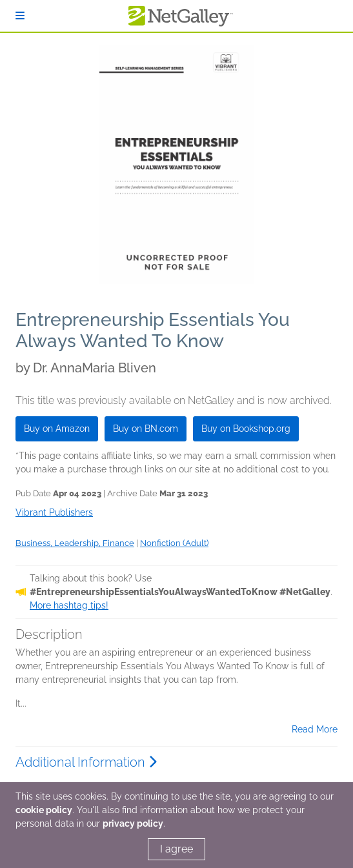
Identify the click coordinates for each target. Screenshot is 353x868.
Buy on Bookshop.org (246, 429)
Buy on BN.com (146, 429)
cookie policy (44, 810)
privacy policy (133, 823)
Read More (315, 729)
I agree (176, 849)
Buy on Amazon (57, 429)
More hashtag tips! (69, 605)
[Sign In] (20, 16)
